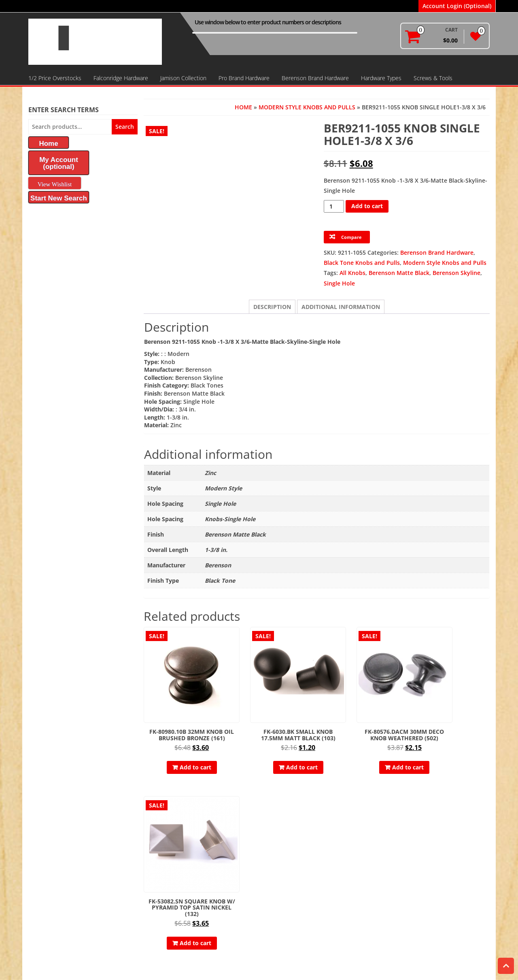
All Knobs (352, 273)
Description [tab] (272, 307)
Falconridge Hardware (121, 78)
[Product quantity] (334, 206)
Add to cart (367, 206)
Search (125, 127)
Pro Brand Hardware (244, 78)
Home (243, 107)
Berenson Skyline (456, 273)
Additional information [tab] (341, 307)
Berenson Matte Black (399, 273)
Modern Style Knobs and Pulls (307, 107)
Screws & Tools (433, 78)
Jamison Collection (183, 78)
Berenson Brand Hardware (315, 78)
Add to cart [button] (185, 753)
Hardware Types (381, 78)
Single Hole (339, 283)
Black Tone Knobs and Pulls (362, 263)
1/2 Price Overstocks (55, 78)
